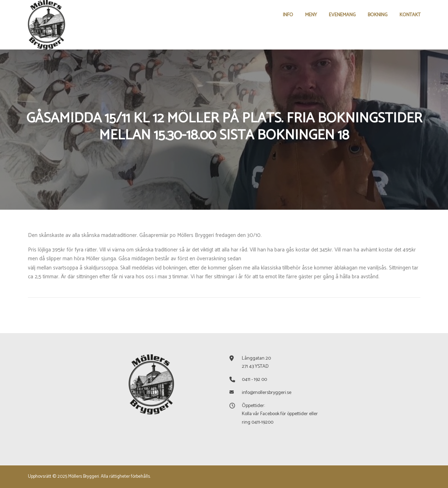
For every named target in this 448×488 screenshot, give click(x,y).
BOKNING (378, 15)
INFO (288, 15)
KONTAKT (410, 15)
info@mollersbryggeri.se (267, 393)
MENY (311, 15)
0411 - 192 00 (254, 380)
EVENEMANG (342, 15)
